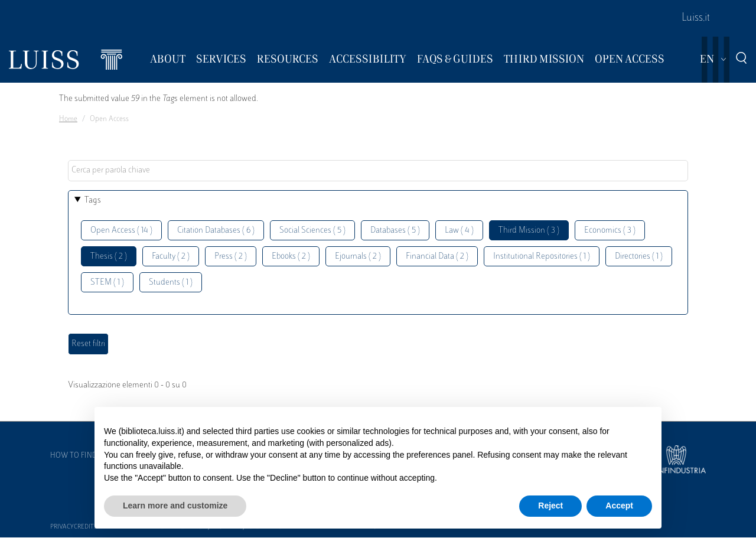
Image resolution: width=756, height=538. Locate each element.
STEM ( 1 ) (107, 283)
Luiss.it (696, 18)
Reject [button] (550, 506)
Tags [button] (93, 200)
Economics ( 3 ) (610, 231)
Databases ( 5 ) (395, 231)
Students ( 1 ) (171, 283)
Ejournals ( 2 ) (358, 257)
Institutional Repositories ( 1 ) (542, 257)
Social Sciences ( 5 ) (312, 231)
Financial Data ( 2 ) (437, 257)
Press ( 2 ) (231, 257)
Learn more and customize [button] (175, 506)
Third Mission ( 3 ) (529, 231)
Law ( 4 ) (459, 231)
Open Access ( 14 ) (121, 231)
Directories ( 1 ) (639, 257)
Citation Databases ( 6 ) (216, 231)
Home (68, 119)
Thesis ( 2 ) (109, 257)
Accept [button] (619, 506)
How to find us (79, 456)
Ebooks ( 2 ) (291, 257)
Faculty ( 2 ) (171, 257)
